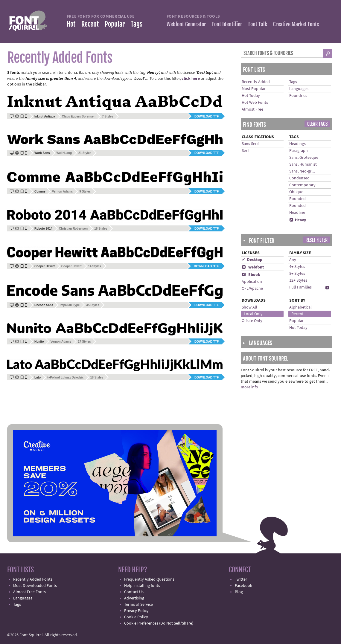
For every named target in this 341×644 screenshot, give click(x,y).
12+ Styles (298, 280)
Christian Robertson (73, 229)
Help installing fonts (142, 586)
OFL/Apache (252, 289)
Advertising (134, 598)
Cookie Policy (136, 617)
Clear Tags (317, 124)
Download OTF (206, 266)
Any (293, 260)
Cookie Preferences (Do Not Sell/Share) (159, 623)
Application (252, 282)
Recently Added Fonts (33, 579)
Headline (297, 213)
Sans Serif (250, 144)
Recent (90, 24)
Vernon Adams (63, 191)
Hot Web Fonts (255, 103)
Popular (115, 24)
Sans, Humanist (303, 164)
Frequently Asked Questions (149, 579)
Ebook (251, 275)
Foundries (298, 96)
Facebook (243, 586)
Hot (71, 24)
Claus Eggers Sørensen (79, 116)
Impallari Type (70, 305)
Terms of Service (138, 605)
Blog (239, 592)
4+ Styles (297, 267)
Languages (299, 89)
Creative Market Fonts (296, 24)
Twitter (241, 579)
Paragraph (299, 151)
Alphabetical (300, 307)
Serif (246, 151)
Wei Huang (64, 153)
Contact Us (134, 592)
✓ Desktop (252, 260)
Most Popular (254, 89)
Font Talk (258, 24)
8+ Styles (297, 274)
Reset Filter (316, 240)
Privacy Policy (136, 611)
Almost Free (252, 109)
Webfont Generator (186, 24)
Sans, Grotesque (304, 158)
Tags (137, 24)
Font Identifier (227, 24)
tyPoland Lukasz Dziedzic (66, 377)
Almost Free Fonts (29, 592)
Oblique (296, 192)
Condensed (299, 178)
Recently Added (256, 82)
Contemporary (302, 185)
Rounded (297, 199)
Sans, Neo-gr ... (302, 171)
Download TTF (207, 116)
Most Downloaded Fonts (35, 586)
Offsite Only (252, 321)
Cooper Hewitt (71, 266)
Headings (297, 144)
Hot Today (251, 96)
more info (249, 387)
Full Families (300, 287)
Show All (249, 307)
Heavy (298, 220)
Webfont (253, 267)
